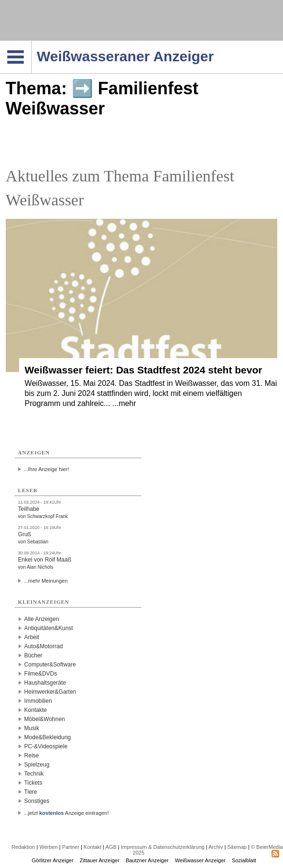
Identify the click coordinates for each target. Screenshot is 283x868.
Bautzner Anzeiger (147, 860)
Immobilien (38, 701)
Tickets (33, 783)
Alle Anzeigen (42, 619)
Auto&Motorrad (44, 646)
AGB (111, 847)
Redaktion (23, 847)
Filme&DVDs (41, 674)
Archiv (216, 847)
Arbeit (32, 637)
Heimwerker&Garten (50, 692)
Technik (34, 774)
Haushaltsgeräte (45, 683)
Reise (32, 755)
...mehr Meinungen (46, 581)
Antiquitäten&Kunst (49, 628)
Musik (32, 728)
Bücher (33, 655)
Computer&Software (50, 665)
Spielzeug (37, 765)
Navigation (31, 44)
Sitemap (237, 847)
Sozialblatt (244, 860)
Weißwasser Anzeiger (200, 860)
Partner (71, 847)
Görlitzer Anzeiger (52, 860)
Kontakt (93, 847)
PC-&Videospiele (46, 746)
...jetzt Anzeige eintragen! (66, 813)
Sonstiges (37, 801)
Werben (48, 847)
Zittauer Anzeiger (100, 860)
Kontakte (36, 710)
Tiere (31, 792)
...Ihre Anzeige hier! (47, 469)
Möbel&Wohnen (45, 719)
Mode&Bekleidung (48, 737)
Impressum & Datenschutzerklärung (163, 847)
